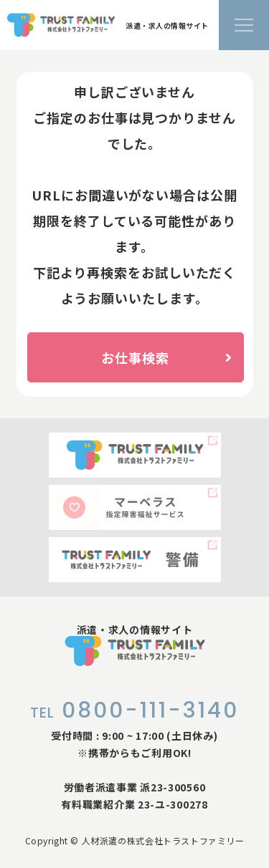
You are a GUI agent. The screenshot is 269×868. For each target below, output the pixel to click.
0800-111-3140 (134, 710)
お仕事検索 (166, 357)
